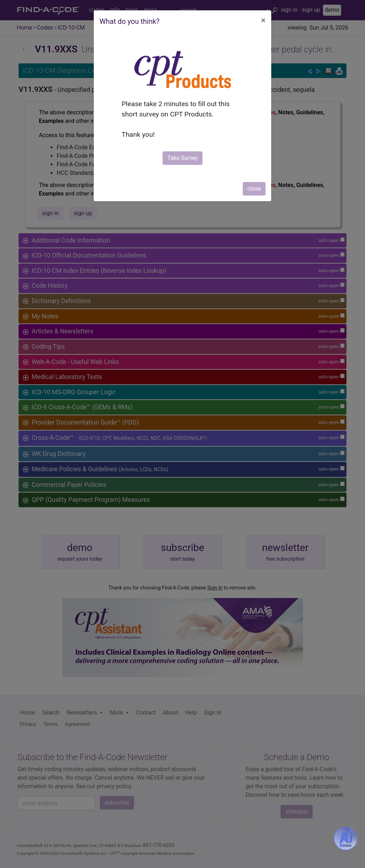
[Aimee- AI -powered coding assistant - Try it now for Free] (346, 838)
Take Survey (182, 158)
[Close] (263, 20)
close (254, 189)
